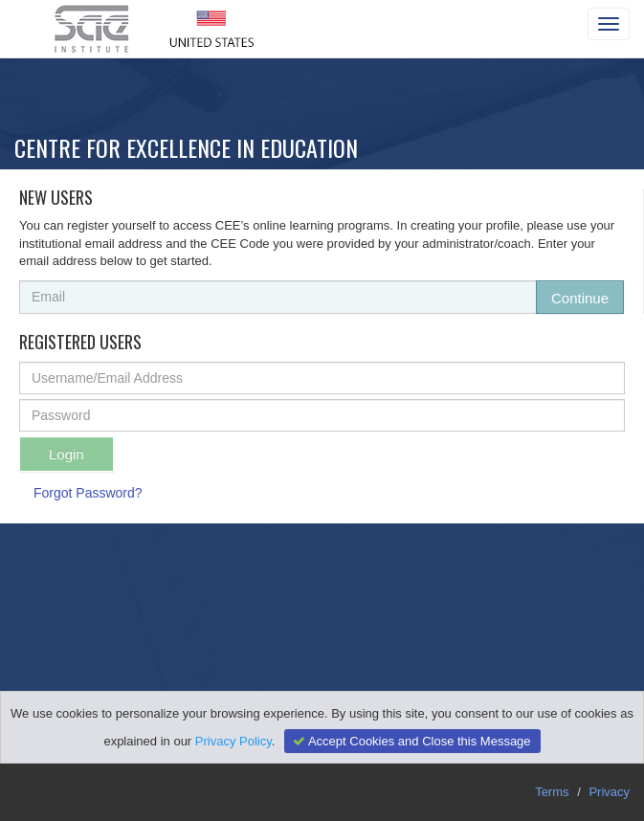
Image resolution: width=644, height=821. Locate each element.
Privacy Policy (233, 741)
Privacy (609, 792)
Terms (552, 792)
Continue (580, 298)
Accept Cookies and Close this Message (410, 741)
